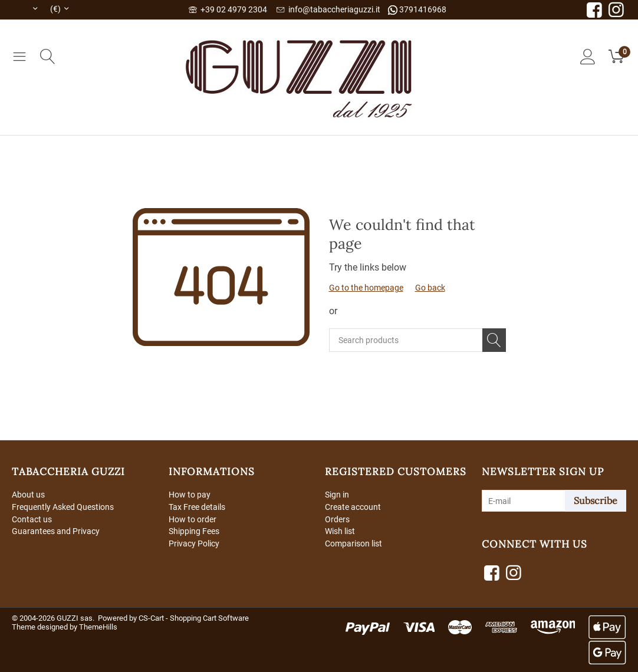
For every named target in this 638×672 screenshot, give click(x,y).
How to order (193, 519)
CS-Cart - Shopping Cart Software (194, 618)
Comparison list (353, 543)
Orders (337, 519)
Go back (430, 288)
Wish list (340, 532)
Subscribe (596, 500)
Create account (353, 507)
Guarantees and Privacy (56, 532)
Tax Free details (197, 507)
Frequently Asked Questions (63, 507)
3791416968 (417, 10)
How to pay (190, 495)
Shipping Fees (194, 532)
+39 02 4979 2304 (228, 9)
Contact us (32, 519)
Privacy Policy (194, 543)
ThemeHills (98, 627)
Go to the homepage (366, 288)
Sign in (337, 495)
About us (28, 495)
